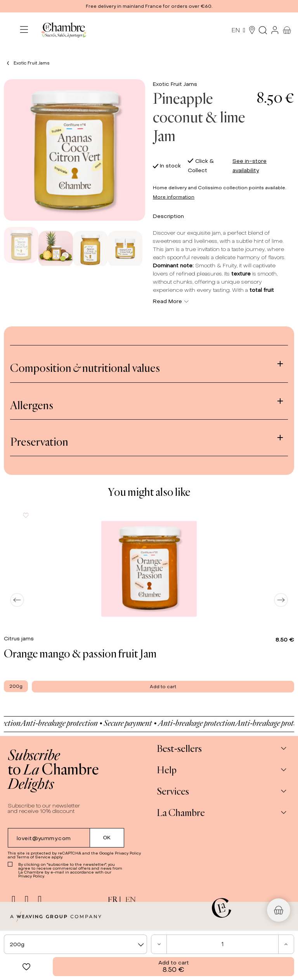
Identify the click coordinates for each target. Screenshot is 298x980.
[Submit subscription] (107, 838)
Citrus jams (20, 639)
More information (174, 197)
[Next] (281, 600)
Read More (171, 301)
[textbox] (75, 944)
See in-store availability (249, 166)
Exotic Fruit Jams (175, 84)
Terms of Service (34, 857)
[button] (149, 6)
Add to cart (174, 967)
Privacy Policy (128, 853)
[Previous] (17, 600)
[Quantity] (223, 944)
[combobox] (75, 944)
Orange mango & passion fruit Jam (80, 653)
